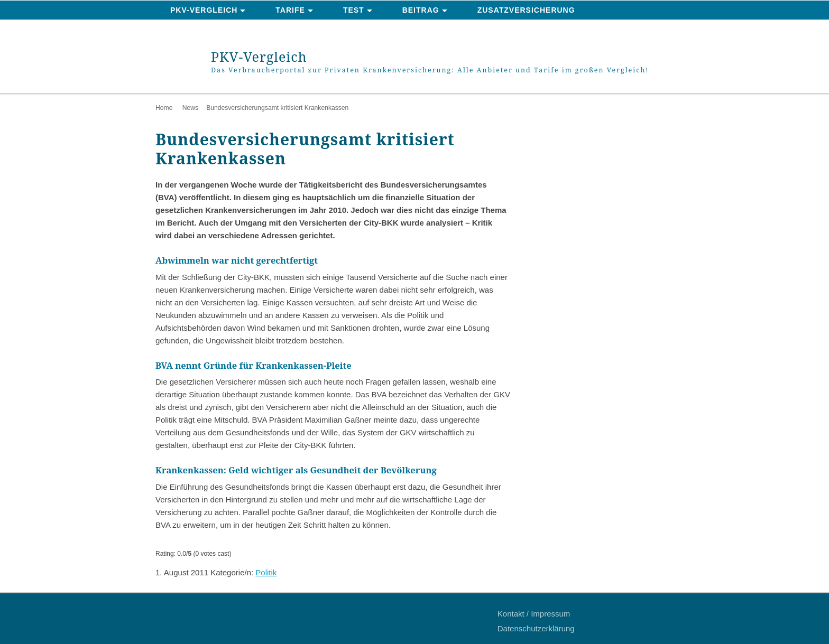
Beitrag (421, 10)
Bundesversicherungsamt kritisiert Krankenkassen (277, 108)
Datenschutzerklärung (536, 628)
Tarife (290, 10)
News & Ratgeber (210, 30)
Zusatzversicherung (526, 10)
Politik (266, 572)
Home (164, 108)
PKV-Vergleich (204, 10)
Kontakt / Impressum (534, 614)
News (190, 108)
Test (354, 10)
